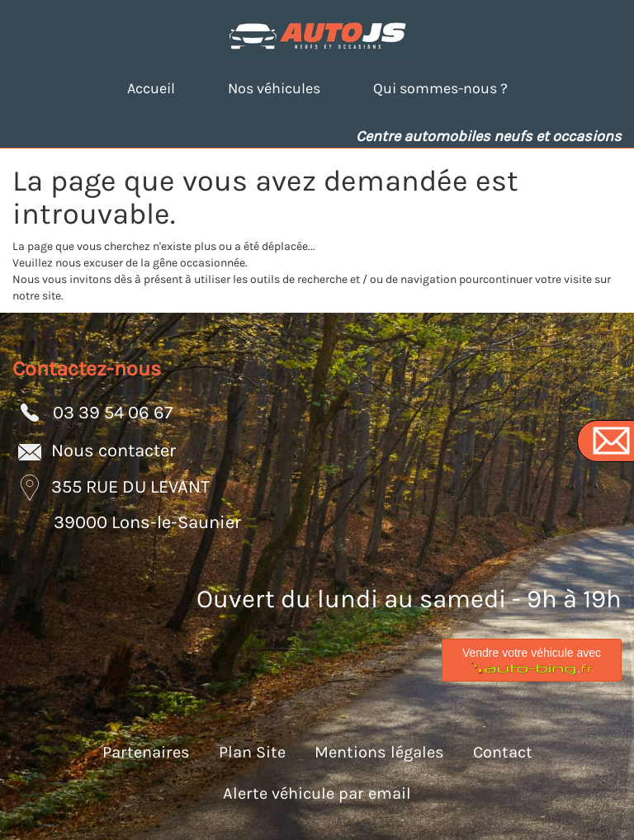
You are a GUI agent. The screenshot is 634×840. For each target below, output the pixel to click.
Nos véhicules (274, 88)
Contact (503, 752)
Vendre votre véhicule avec (532, 661)
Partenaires (146, 752)
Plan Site (252, 752)
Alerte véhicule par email (317, 793)
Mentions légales (379, 752)
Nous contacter (114, 450)
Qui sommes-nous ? (440, 88)
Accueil (151, 88)
